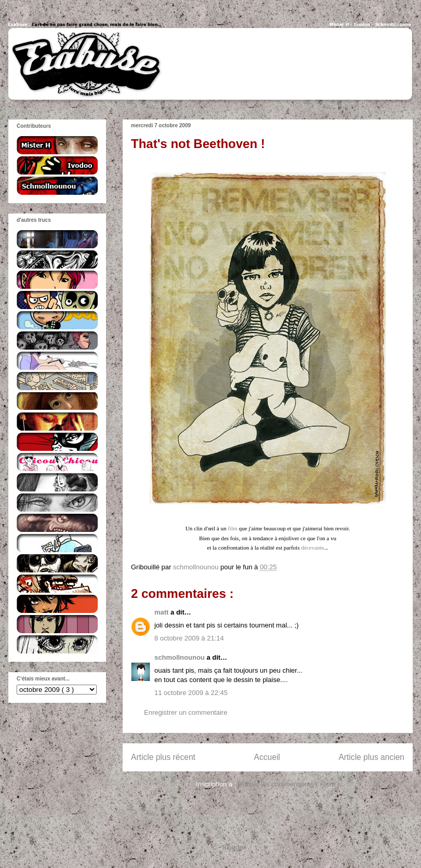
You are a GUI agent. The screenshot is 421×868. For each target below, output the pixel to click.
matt (162, 612)
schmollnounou (180, 657)
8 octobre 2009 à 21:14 (189, 638)
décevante (312, 547)
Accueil (267, 757)
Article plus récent (163, 757)
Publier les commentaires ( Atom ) (289, 784)
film (232, 528)
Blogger (234, 847)
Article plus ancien (371, 757)
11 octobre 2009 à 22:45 (191, 693)
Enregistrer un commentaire (186, 712)
